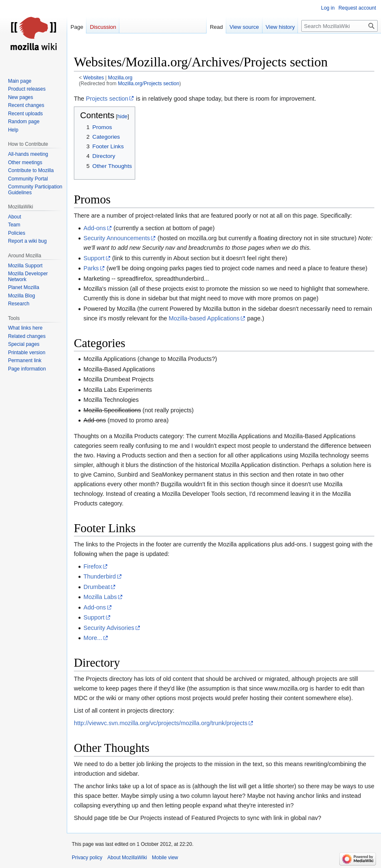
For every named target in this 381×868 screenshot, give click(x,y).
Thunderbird (100, 576)
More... (93, 638)
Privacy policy (87, 858)
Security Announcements (117, 238)
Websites (94, 78)
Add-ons (95, 228)
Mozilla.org (120, 78)
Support (94, 258)
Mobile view (165, 858)
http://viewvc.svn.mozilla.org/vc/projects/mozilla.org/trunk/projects (161, 723)
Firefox (93, 566)
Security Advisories (109, 628)
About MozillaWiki (127, 858)
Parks (91, 268)
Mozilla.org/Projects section (148, 84)
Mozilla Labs (100, 597)
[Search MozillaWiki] (339, 26)
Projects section (107, 99)
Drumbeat (97, 587)
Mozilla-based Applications (204, 318)
